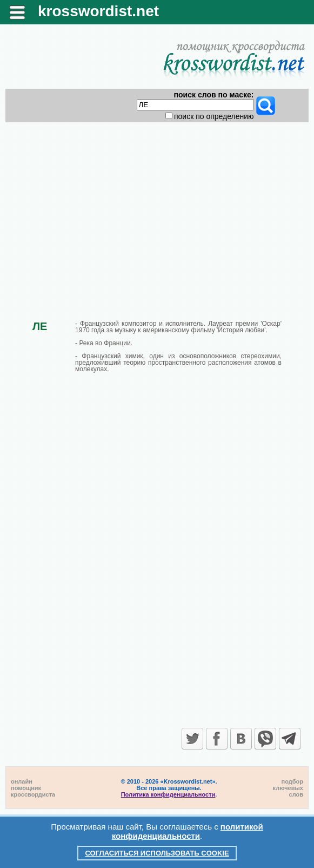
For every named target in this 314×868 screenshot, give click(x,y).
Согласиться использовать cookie (157, 853)
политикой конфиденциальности (188, 831)
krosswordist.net (98, 11)
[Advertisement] (157, 212)
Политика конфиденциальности (168, 794)
